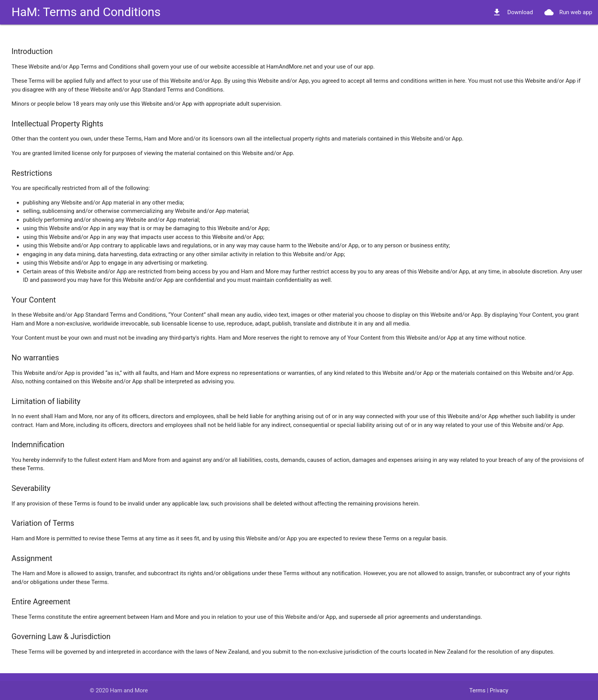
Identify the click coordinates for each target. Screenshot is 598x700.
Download (513, 12)
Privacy (499, 690)
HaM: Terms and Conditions (86, 12)
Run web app (568, 12)
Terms (477, 690)
